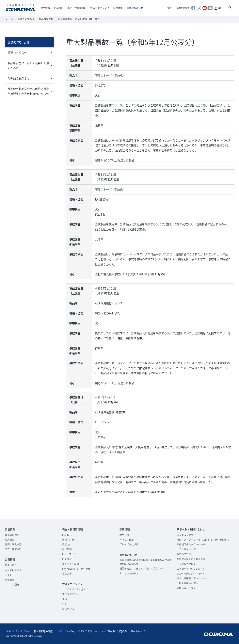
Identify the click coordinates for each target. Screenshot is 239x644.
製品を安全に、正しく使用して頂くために (28, 66)
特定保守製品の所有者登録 (191, 559)
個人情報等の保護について (48, 631)
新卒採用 (124, 535)
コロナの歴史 (12, 584)
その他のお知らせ (19, 78)
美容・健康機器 (13, 549)
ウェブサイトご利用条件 (114, 631)
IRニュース (68, 535)
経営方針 (67, 544)
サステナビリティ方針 (74, 589)
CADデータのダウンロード (191, 574)
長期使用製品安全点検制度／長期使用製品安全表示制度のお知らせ (28, 91)
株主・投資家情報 (77, 8)
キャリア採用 (127, 540)
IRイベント (68, 559)
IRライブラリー (70, 554)
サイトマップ (138, 631)
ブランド (10, 575)
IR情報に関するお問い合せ (76, 569)
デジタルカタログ (186, 564)
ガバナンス (68, 609)
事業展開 (10, 580)
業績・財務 (68, 540)
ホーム (9, 19)
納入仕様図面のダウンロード (192, 578)
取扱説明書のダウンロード (191, 544)
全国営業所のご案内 (187, 583)
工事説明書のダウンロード (191, 569)
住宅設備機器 (12, 535)
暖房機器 (10, 540)
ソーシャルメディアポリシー (81, 631)
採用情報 (118, 8)
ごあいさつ (11, 565)
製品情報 (45, 8)
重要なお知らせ (135, 8)
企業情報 (59, 8)
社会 (65, 604)
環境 (65, 599)
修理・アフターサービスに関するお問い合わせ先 (203, 540)
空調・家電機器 (13, 544)
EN (219, 8)
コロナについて (13, 570)
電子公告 (67, 574)
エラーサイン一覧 (186, 549)
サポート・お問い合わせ (178, 8)
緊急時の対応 (184, 554)
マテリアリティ (71, 594)
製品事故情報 (46, 19)
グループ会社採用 (129, 544)
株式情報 (67, 549)
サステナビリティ (100, 8)
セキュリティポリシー (18, 631)
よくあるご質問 (71, 564)
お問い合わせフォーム (189, 588)
